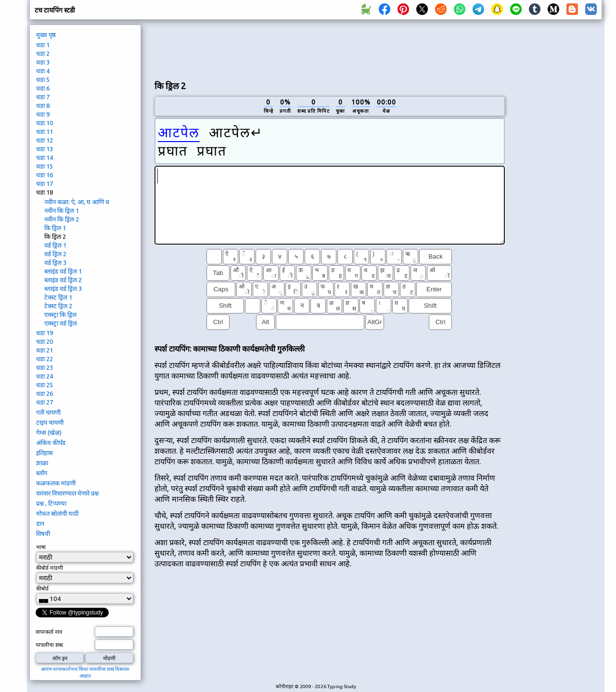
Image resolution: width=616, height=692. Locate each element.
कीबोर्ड (43, 588)
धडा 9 (43, 114)
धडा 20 (45, 341)
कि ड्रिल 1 (55, 228)
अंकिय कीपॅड (51, 443)
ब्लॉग (42, 473)
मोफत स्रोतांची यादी (57, 513)
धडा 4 (43, 71)
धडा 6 (43, 88)
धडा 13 (45, 149)
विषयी (43, 534)
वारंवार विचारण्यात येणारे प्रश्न (67, 493)
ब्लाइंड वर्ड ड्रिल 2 (63, 280)
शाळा (42, 463)
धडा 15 (45, 166)
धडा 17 (45, 183)
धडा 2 (43, 53)
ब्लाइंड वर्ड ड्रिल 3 (63, 288)
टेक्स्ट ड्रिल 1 (58, 297)
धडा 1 (43, 45)
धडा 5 (43, 79)
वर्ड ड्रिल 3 (55, 262)
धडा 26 (45, 393)
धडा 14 (45, 157)
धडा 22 (45, 359)
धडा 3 (43, 62)
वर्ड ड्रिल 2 (55, 254)
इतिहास (45, 453)
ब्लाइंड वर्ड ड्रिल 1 (63, 271)
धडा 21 (45, 350)
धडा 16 (45, 175)
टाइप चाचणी (50, 422)
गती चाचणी (48, 412)
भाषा (41, 547)
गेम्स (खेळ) (49, 432)
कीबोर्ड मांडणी (50, 568)
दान (40, 523)
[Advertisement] (330, 49)
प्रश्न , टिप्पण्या (51, 503)
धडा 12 (45, 140)
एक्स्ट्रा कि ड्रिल (60, 314)
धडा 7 (43, 97)
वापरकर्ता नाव (49, 632)
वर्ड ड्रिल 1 (55, 245)
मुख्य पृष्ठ (46, 35)
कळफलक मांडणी (56, 483)
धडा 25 (45, 385)
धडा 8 (43, 105)
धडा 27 (45, 402)
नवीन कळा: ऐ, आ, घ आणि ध (77, 202)
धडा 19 (45, 333)
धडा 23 (45, 367)
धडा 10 (45, 123)
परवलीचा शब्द (49, 645)
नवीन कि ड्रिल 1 (62, 210)
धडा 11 (45, 131)
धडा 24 (45, 376)
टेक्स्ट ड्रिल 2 (58, 306)
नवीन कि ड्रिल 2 (62, 219)
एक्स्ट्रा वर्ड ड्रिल (61, 323)
